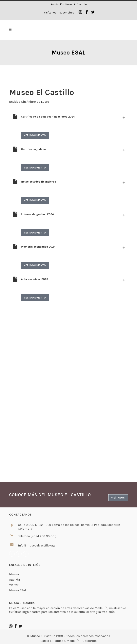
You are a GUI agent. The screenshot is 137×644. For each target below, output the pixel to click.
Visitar (14, 585)
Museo (14, 574)
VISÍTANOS (118, 498)
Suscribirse (67, 13)
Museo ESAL (18, 590)
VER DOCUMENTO (35, 135)
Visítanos (50, 13)
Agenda (14, 580)
